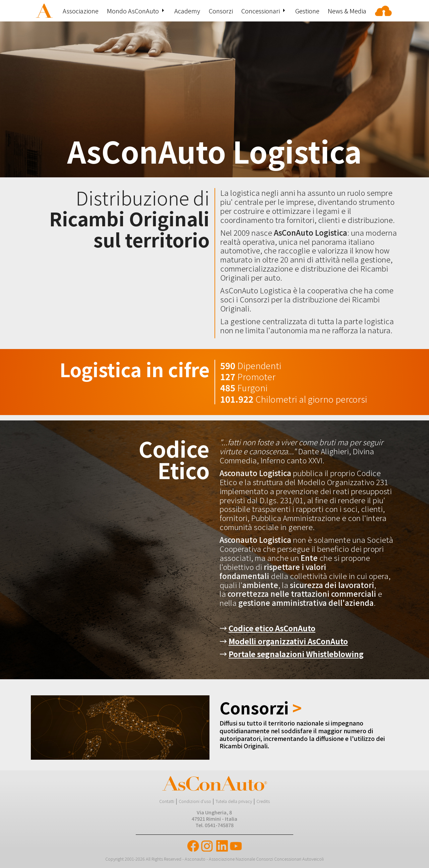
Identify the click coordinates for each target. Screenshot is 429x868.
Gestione (307, 11)
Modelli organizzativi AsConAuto (288, 641)
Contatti (167, 801)
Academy (187, 11)
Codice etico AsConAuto (272, 628)
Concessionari (261, 11)
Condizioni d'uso (195, 801)
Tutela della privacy (234, 801)
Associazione (81, 11)
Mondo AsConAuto (133, 11)
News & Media (347, 11)
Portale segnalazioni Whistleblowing (296, 654)
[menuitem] (45, 11)
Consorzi (221, 11)
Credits (263, 801)
